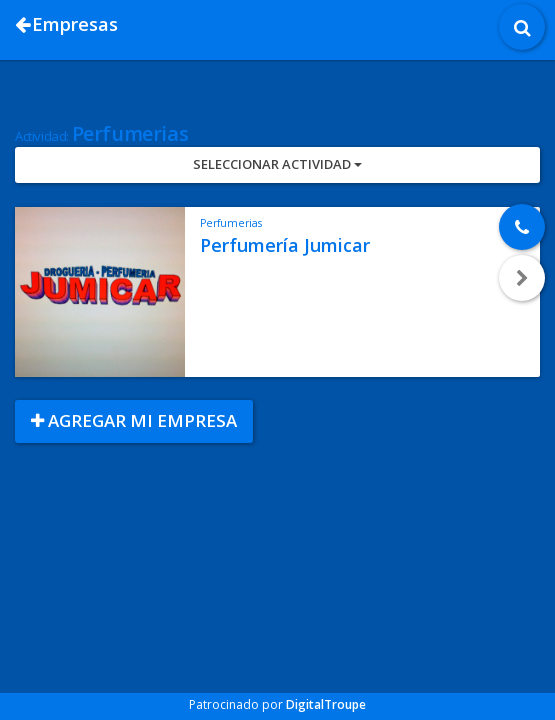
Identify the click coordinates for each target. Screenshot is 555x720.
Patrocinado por (277, 704)
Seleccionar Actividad (277, 164)
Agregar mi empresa (134, 420)
